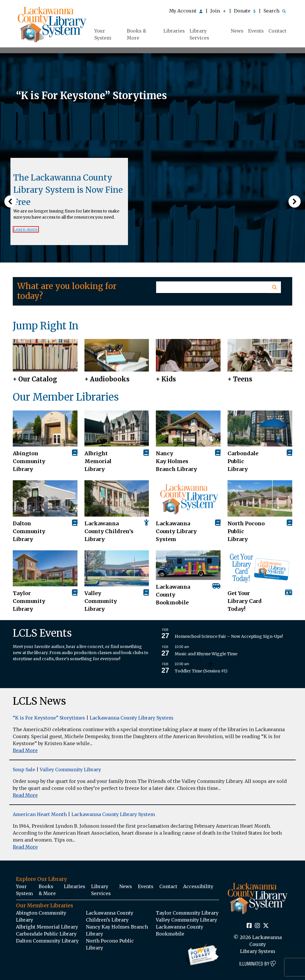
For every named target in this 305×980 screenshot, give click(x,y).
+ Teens (240, 379)
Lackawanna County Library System (176, 531)
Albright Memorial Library (98, 461)
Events (256, 31)
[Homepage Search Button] (274, 287)
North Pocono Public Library (246, 531)
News (237, 31)
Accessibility (198, 886)
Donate (245, 11)
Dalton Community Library (29, 531)
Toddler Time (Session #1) (201, 671)
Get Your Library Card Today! (245, 601)
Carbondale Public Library (243, 461)
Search (275, 11)
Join (218, 11)
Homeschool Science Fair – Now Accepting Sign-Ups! (229, 636)
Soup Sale (24, 770)
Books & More (137, 34)
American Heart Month (40, 814)
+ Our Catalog (35, 379)
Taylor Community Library (29, 601)
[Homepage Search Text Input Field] (212, 288)
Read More (25, 750)
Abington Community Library (41, 916)
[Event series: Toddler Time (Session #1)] (210, 664)
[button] (10, 201)
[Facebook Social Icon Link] (249, 926)
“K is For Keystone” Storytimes (49, 718)
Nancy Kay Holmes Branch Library (176, 461)
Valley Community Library (101, 601)
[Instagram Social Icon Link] (257, 926)
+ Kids (166, 379)
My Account (186, 11)
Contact (277, 31)
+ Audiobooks (107, 379)
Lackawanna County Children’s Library (109, 531)
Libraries (174, 31)
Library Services (199, 34)
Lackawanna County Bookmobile (173, 595)
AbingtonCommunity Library (29, 461)
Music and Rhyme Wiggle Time (206, 654)
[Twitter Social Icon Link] (266, 926)
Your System (103, 34)
